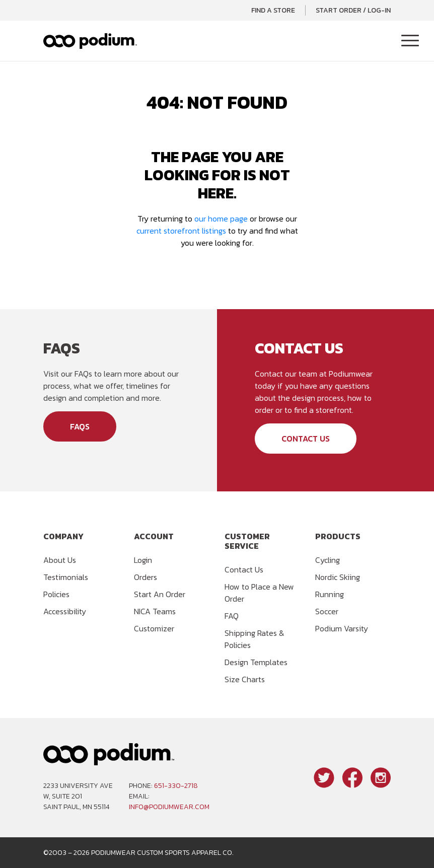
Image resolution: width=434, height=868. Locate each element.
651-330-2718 (176, 786)
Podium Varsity (342, 628)
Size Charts (245, 679)
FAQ (232, 616)
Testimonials (66, 577)
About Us (60, 560)
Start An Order (160, 594)
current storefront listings (181, 231)
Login (143, 560)
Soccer (327, 611)
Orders (146, 577)
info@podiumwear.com (169, 807)
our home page (221, 219)
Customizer (154, 628)
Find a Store (273, 10)
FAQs (80, 426)
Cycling (328, 560)
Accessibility (65, 611)
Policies (56, 594)
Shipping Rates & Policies (255, 639)
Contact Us (306, 439)
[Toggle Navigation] (410, 41)
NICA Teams (155, 611)
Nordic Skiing (338, 577)
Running (330, 594)
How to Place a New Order (259, 593)
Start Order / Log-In (353, 10)
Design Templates (256, 662)
